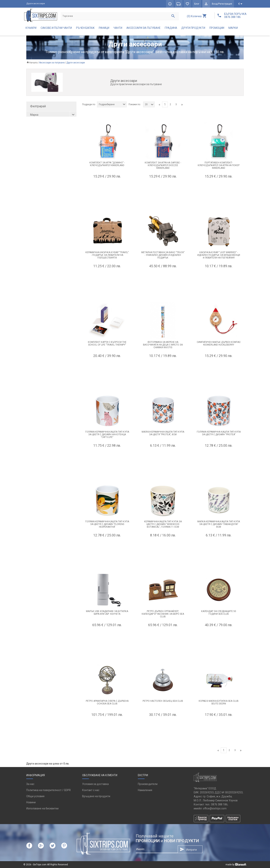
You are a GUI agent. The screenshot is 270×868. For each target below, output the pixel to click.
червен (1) (38, 197)
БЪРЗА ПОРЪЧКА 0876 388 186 (235, 15)
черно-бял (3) (40, 166)
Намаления (145, 790)
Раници (104, 28)
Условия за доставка (95, 784)
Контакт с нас (91, 790)
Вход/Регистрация (222, 4)
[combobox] (112, 104)
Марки (233, 28)
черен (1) (37, 191)
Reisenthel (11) (41, 153)
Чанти (118, 28)
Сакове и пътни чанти (56, 28)
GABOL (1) (38, 128)
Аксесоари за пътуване (143, 28)
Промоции (217, 28)
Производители (148, 784)
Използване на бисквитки (42, 808)
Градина (171, 28)
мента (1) (37, 172)
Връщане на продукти (96, 796)
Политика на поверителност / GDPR (49, 790)
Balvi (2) (36, 121)
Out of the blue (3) (43, 140)
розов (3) (37, 185)
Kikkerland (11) (41, 134)
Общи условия (35, 796)
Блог (197, 4)
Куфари (31, 28)
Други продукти (193, 28)
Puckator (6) (39, 147)
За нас (30, 784)
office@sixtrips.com (215, 808)
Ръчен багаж (85, 28)
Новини (31, 802)
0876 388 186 (219, 804)
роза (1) (37, 178)
